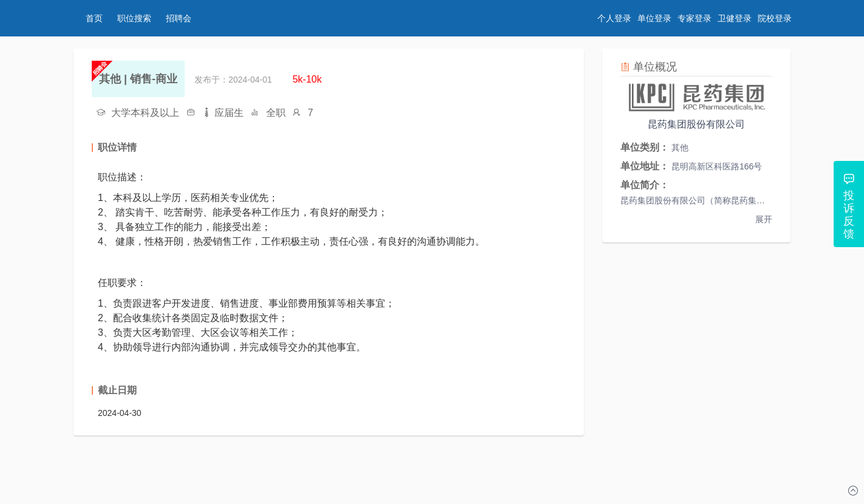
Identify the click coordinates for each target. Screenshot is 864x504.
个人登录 (614, 18)
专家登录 (694, 18)
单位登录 (654, 18)
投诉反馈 (849, 215)
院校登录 (775, 18)
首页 (94, 18)
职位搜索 (134, 18)
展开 (764, 219)
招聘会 (179, 18)
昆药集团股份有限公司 (696, 124)
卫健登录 (735, 18)
